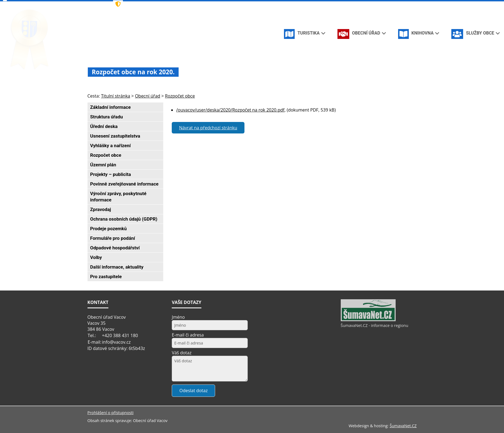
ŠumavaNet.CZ (403, 426)
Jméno (178, 317)
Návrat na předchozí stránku (208, 128)
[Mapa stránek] (401, 5)
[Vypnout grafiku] (392, 5)
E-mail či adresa (188, 335)
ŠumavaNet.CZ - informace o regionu (375, 325)
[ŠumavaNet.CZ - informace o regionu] (368, 320)
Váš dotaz (182, 353)
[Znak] (202, 4)
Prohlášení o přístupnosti (111, 413)
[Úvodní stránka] (384, 5)
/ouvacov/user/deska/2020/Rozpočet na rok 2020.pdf (230, 110)
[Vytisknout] (410, 5)
